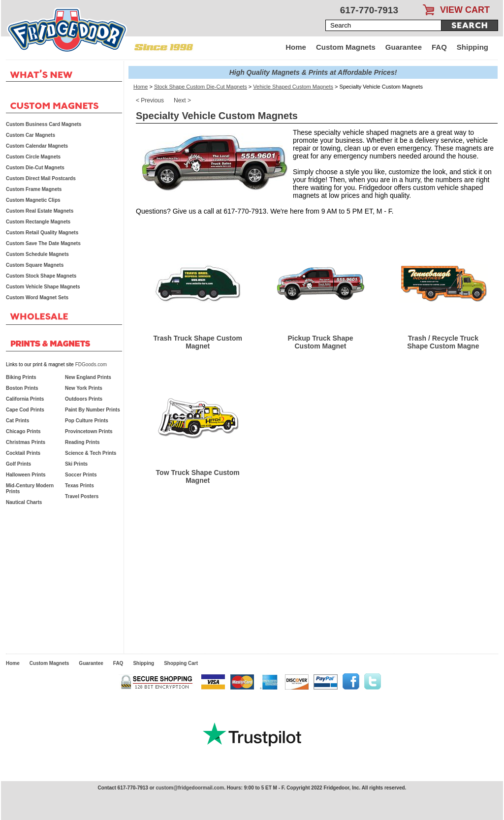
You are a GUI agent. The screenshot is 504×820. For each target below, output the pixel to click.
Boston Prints (22, 388)
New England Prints (88, 377)
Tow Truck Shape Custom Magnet (198, 476)
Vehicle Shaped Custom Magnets (293, 87)
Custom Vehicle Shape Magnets (43, 287)
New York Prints (84, 388)
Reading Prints (82, 442)
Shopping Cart (181, 663)
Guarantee (404, 47)
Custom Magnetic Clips (33, 200)
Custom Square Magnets (35, 265)
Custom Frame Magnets (34, 189)
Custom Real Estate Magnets (40, 211)
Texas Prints (79, 486)
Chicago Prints (23, 431)
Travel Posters (82, 496)
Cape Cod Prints (25, 410)
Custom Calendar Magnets (37, 146)
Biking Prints (21, 377)
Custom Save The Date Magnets (43, 243)
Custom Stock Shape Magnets (41, 276)
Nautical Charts (24, 502)
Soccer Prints (81, 475)
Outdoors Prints (84, 399)
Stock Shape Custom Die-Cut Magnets (201, 87)
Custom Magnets (346, 47)
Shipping (472, 47)
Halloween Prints (26, 475)
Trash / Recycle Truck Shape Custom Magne (443, 342)
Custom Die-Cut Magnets (35, 168)
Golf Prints (18, 464)
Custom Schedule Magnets (37, 254)
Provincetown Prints (89, 431)
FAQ (439, 47)
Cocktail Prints (23, 453)
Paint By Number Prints (93, 410)
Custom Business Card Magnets (44, 124)
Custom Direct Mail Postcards (41, 178)
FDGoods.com (91, 364)
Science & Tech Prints (91, 453)
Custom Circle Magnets (33, 157)
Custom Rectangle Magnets (38, 222)
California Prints (25, 399)
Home (296, 47)
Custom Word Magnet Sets (37, 298)
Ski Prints (76, 464)
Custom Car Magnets (31, 135)
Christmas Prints (26, 442)
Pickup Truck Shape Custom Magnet (320, 342)
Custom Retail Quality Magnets (42, 233)
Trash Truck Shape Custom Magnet (198, 342)
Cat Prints (17, 421)
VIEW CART (465, 10)
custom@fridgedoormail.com (190, 788)
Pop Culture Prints (87, 421)
